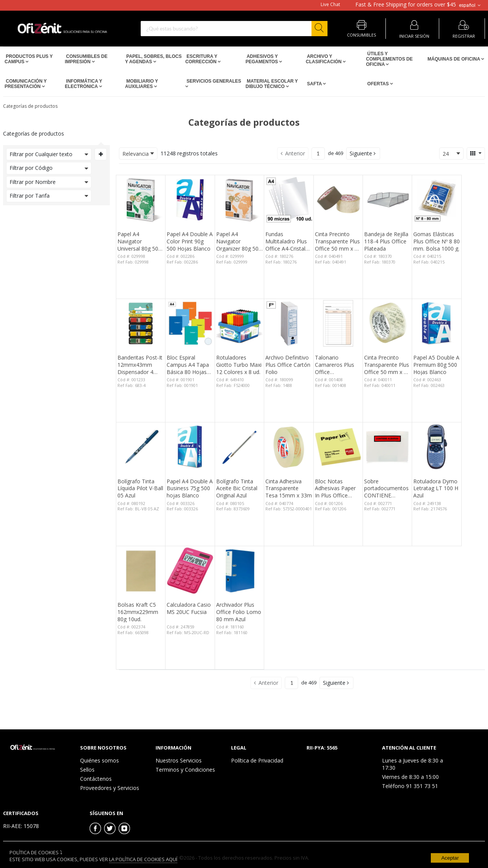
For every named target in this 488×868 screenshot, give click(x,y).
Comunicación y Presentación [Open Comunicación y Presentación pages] (26, 84)
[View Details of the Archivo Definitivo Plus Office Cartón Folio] (289, 323)
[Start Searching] (319, 29)
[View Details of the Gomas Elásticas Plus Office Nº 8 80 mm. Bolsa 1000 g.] (437, 200)
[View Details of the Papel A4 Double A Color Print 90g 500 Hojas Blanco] (190, 200)
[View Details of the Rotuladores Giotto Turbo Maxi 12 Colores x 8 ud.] (239, 323)
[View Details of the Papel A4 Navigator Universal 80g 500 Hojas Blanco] (141, 200)
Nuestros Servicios (179, 760)
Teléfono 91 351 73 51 (410, 786)
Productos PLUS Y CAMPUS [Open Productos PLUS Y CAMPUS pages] (29, 59)
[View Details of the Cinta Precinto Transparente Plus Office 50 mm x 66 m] (338, 200)
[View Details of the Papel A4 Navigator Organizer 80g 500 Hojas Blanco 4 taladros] (239, 200)
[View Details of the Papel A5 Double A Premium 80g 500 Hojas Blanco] (437, 323)
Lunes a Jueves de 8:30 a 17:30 (413, 764)
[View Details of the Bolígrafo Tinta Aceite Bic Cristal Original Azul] (239, 447)
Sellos (87, 770)
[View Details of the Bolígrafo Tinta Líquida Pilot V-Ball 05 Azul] (141, 447)
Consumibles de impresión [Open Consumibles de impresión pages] (86, 59)
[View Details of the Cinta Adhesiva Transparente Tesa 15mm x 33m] (289, 447)
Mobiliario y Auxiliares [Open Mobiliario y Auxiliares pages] (141, 84)
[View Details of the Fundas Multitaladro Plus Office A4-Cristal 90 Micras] (289, 200)
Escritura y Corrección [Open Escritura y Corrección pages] (201, 59)
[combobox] (234, 29)
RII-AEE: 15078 (21, 826)
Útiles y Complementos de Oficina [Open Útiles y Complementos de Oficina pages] (389, 59)
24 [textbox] (446, 154)
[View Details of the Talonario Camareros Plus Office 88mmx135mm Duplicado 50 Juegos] (338, 323)
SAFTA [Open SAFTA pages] (314, 84)
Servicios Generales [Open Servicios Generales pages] (213, 81)
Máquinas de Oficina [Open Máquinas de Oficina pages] (454, 59)
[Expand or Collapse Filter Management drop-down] (101, 154)
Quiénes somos (100, 760)
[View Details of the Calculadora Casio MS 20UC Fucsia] (190, 571)
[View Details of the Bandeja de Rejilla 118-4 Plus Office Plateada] (387, 200)
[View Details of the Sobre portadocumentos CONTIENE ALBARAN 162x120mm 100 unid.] (387, 447)
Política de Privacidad (257, 760)
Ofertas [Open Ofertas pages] (378, 84)
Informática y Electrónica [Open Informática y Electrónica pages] (83, 84)
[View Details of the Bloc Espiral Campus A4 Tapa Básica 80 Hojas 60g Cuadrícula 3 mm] (190, 323)
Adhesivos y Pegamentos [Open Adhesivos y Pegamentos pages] (262, 59)
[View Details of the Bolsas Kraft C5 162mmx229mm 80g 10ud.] (141, 571)
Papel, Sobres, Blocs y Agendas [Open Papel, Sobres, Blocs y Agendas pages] (153, 59)
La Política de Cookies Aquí (143, 859)
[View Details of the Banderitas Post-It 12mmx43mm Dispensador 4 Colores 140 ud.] (141, 323)
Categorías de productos (30, 106)
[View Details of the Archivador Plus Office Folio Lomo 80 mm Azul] (239, 571)
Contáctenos (96, 779)
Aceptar (450, 858)
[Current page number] (318, 153)
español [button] (470, 5)
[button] (363, 153)
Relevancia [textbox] (136, 154)
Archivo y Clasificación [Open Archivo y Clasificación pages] (324, 59)
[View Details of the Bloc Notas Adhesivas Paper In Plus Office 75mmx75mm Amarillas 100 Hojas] (338, 447)
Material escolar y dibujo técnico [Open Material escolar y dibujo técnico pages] (272, 84)
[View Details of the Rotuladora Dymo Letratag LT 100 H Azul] (437, 447)
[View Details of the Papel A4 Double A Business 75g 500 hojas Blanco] (190, 447)
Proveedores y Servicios (110, 788)
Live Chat (330, 5)
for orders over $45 (406, 5)
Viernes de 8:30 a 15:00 (410, 777)
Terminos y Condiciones (185, 770)
